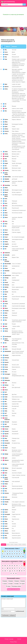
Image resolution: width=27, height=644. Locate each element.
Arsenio (7, 533)
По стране (22, 584)
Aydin (6, 127)
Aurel (6, 526)
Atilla (6, 399)
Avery (6, 232)
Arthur (6, 89)
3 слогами (16, 584)
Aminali (6, 156)
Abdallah (7, 179)
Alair (6, 159)
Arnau (6, 360)
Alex (6, 111)
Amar (6, 409)
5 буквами (16, 581)
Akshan (6, 385)
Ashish (6, 292)
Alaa (6, 57)
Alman (6, 124)
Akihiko (6, 287)
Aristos (6, 54)
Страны (16, 545)
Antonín (7, 362)
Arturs (6, 318)
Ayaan (6, 395)
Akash (6, 448)
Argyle (6, 163)
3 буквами (5, 581)
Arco (6, 517)
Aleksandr (7, 181)
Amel (6, 473)
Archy (6, 134)
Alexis (6, 217)
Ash (6, 166)
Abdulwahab (8, 351)
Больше (24, 545)
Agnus (6, 365)
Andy (6, 69)
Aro (5, 104)
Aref (6, 392)
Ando (6, 445)
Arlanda (7, 170)
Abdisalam (7, 380)
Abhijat (6, 454)
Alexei (6, 230)
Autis (6, 199)
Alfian (6, 122)
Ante (6, 464)
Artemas (7, 493)
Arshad (6, 441)
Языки (20, 545)
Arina (6, 221)
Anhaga (6, 278)
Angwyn (7, 481)
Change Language (9, 639)
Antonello (7, 255)
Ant (5, 249)
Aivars (6, 390)
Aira (6, 486)
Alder (6, 372)
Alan (6, 294)
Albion (6, 531)
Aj (5, 273)
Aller (6, 208)
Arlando (7, 311)
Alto (6, 475)
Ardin (6, 347)
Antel (6, 324)
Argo (6, 59)
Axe (5, 343)
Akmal (6, 192)
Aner (6, 109)
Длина (8, 545)
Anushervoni (8, 337)
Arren (6, 266)
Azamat (6, 355)
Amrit (6, 406)
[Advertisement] (13, 10)
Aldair (6, 301)
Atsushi (6, 190)
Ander (6, 524)
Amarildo (7, 427)
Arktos (6, 242)
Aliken (6, 188)
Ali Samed (7, 499)
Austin (6, 304)
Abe (6, 306)
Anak (6, 489)
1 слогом (5, 584)
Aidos (6, 313)
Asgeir (6, 246)
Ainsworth (7, 443)
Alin (6, 280)
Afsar (6, 297)
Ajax (6, 290)
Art (5, 106)
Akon (6, 404)
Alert (6, 299)
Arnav (6, 416)
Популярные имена (16, 586)
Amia (6, 326)
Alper (6, 84)
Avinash (7, 431)
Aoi (5, 387)
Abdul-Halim (8, 177)
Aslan (6, 224)
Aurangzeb (7, 514)
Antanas (7, 239)
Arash (6, 512)
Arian (6, 504)
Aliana (6, 308)
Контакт (19, 639)
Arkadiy (6, 502)
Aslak (6, 397)
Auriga (6, 329)
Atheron (7, 460)
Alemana (7, 285)
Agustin (7, 434)
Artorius (7, 131)
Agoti (6, 458)
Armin (6, 349)
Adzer (6, 213)
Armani (6, 429)
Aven (6, 450)
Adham (6, 129)
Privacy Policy (13, 642)
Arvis (6, 497)
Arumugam (7, 374)
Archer (6, 369)
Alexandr (7, 422)
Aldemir (7, 378)
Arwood (7, 528)
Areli (6, 383)
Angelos (7, 244)
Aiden (6, 168)
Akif (6, 210)
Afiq (6, 50)
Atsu (6, 320)
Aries (6, 257)
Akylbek (7, 235)
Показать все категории (13, 589)
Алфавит (4, 545)
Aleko (6, 538)
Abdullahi (7, 271)
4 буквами (11, 581)
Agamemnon (8, 275)
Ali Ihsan (7, 358)
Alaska (6, 154)
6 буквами (22, 581)
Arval (6, 470)
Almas (6, 268)
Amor (6, 203)
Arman (6, 367)
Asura (6, 52)
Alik (5, 402)
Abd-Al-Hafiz (8, 264)
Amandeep (7, 185)
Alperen (7, 87)
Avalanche (7, 253)
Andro (6, 152)
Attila (6, 411)
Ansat (6, 237)
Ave (5, 226)
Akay (6, 438)
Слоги (12, 545)
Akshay (6, 468)
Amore (6, 436)
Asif (6, 413)
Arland (6, 282)
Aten (6, 536)
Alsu (6, 491)
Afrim (6, 161)
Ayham (6, 510)
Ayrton (6, 120)
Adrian (6, 331)
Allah (6, 521)
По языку (8, 586)
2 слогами (10, 584)
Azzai (6, 315)
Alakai (6, 484)
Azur (6, 201)
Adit (6, 424)
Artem (6, 215)
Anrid (6, 206)
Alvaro (6, 519)
